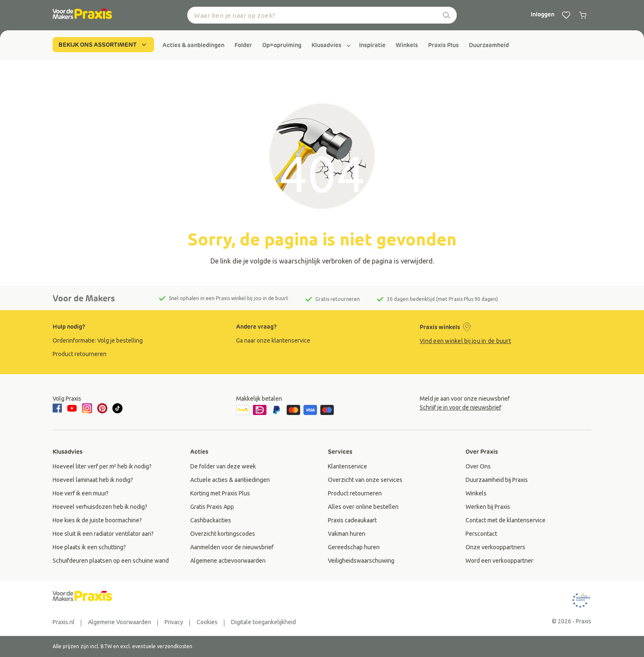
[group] (193, 45)
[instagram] (87, 408)
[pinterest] (102, 408)
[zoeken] (447, 15)
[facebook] (59, 409)
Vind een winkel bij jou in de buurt (465, 341)
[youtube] (72, 408)
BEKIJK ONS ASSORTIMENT (103, 45)
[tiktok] (117, 408)
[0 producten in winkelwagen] (583, 15)
